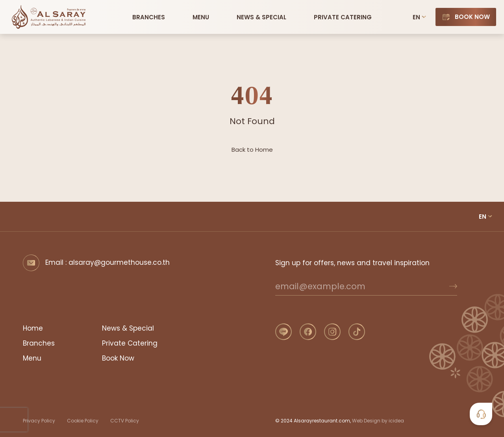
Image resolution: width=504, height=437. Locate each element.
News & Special (128, 328)
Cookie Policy (83, 421)
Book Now (118, 358)
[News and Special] (261, 17)
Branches (39, 343)
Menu (32, 358)
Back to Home (252, 150)
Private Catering (130, 343)
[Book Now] (466, 17)
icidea (396, 421)
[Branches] (149, 17)
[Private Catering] (343, 17)
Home (33, 328)
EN (416, 17)
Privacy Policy (39, 421)
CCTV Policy (125, 421)
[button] (201, 17)
